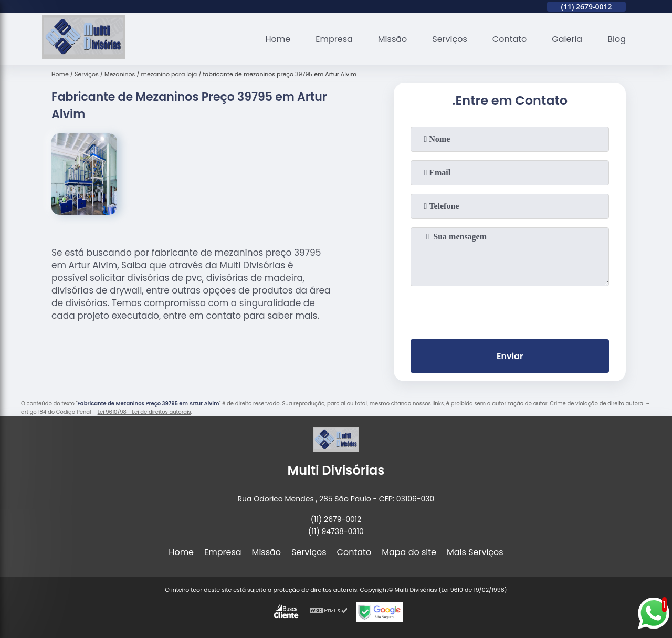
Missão (392, 39)
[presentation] (510, 310)
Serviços (450, 39)
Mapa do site (409, 552)
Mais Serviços (475, 552)
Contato (510, 39)
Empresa (334, 39)
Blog (617, 39)
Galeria (567, 39)
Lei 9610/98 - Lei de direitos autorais (144, 412)
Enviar (510, 356)
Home (278, 39)
